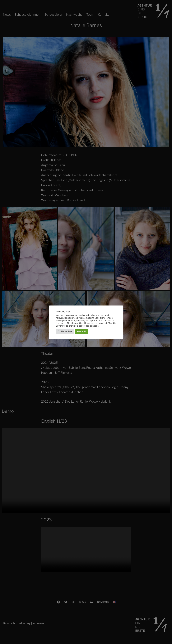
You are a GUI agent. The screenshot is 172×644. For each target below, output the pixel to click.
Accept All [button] (82, 331)
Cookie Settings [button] (65, 331)
